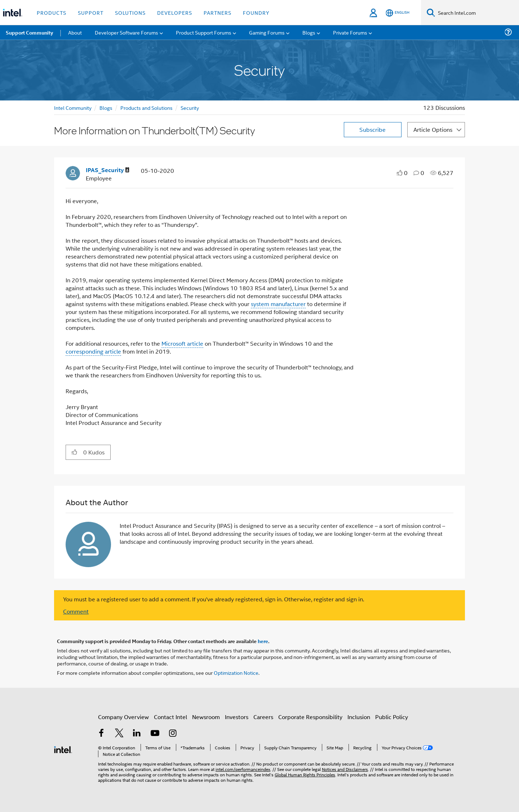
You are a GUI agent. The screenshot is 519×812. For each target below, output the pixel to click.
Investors (237, 717)
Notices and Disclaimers (345, 769)
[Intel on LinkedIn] (137, 734)
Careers (263, 717)
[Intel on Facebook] (101, 734)
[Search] (431, 12)
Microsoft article (182, 343)
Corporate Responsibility (310, 717)
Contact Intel (170, 717)
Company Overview (123, 717)
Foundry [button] (256, 12)
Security (190, 107)
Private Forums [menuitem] (350, 32)
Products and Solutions (147, 107)
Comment (76, 611)
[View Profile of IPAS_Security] (108, 170)
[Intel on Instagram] (173, 734)
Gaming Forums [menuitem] (267, 32)
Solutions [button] (130, 12)
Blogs (106, 107)
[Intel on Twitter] (119, 734)
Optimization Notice (236, 672)
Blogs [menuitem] (309, 32)
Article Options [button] (433, 129)
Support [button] (91, 12)
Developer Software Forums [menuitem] (127, 32)
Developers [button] (175, 12)
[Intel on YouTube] (155, 734)
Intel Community (73, 107)
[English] (398, 13)
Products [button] (52, 12)
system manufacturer (278, 304)
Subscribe (372, 129)
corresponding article (93, 351)
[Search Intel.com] (477, 13)
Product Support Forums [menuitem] (204, 32)
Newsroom (206, 717)
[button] (74, 452)
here (263, 641)
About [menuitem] (75, 32)
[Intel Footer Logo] (63, 749)
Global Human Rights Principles (305, 774)
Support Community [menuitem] (29, 32)
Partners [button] (218, 12)
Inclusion (359, 717)
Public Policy (392, 717)
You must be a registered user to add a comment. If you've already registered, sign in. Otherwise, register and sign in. (214, 599)
